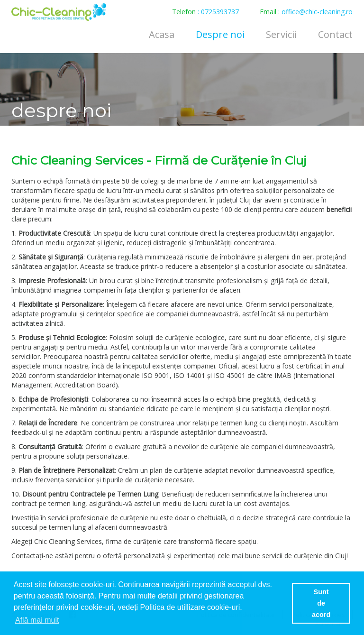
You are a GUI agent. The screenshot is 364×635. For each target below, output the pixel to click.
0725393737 (220, 12)
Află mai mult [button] (37, 620)
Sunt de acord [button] (321, 603)
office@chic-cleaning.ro (317, 12)
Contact (335, 34)
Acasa (162, 34)
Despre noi (220, 34)
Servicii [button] (281, 34)
